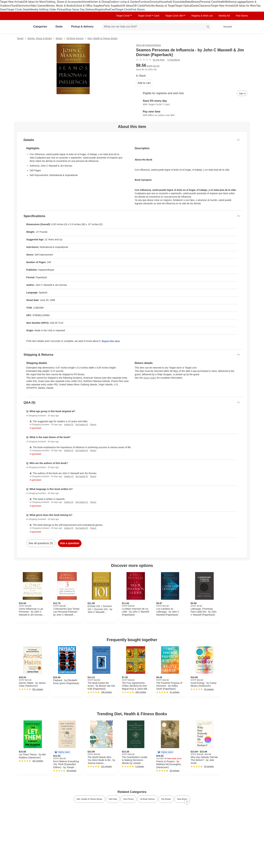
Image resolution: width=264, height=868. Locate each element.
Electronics (23, 6)
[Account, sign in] (226, 27)
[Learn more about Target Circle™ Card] (192, 103)
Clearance (205, 6)
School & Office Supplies (89, 6)
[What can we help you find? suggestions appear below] (157, 27)
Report (93, 425)
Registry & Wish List (202, 16)
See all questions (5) (41, 543)
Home (86, 2)
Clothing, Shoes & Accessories (64, 2)
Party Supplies (112, 6)
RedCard (110, 10)
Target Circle (123, 10)
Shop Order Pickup (54, 10)
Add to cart (144, 83)
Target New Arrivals (12, 2)
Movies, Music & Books (60, 6)
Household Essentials (172, 2)
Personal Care (208, 2)
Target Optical (183, 6)
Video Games (38, 6)
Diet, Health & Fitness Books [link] (89, 799)
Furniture (144, 2)
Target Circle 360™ (175, 16)
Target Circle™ (124, 16)
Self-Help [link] (113, 799)
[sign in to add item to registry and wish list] (242, 93)
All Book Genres (75, 38)
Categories (42, 27)
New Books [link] (182, 799)
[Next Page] (187, 802)
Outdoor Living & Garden (124, 2)
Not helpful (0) (82, 425)
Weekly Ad (36, 10)
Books (59, 38)
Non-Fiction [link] (129, 799)
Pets (147, 6)
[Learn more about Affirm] (192, 114)
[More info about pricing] (213, 67)
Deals (195, 6)
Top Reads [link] (166, 799)
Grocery (154, 2)
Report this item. (111, 341)
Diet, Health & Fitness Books (103, 38)
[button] (62, 752)
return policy (150, 378)
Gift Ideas (127, 6)
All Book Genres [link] (147, 799)
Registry (100, 10)
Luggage (241, 2)
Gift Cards (138, 6)
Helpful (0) (69, 425)
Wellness (230, 2)
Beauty (196, 2)
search (208, 27)
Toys (14, 6)
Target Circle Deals (18, 10)
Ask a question (70, 543)
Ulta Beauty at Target (163, 6)
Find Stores (138, 10)
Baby (188, 2)
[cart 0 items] (243, 27)
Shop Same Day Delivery (80, 10)
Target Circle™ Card (149, 16)
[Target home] (22, 27)
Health (221, 2)
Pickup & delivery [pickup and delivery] (84, 27)
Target (20, 38)
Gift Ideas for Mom (34, 2)
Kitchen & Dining (99, 2)
